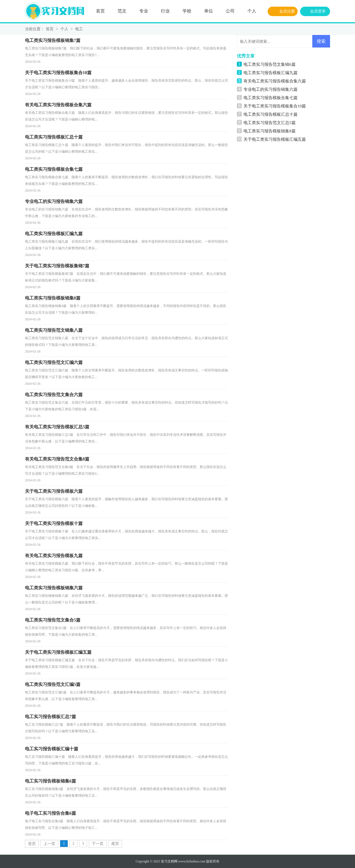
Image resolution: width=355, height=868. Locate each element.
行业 (165, 11)
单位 (209, 11)
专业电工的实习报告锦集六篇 (271, 89)
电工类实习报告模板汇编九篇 (271, 73)
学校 (187, 11)
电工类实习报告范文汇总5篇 (270, 123)
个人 (252, 11)
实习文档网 (169, 861)
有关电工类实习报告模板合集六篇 (275, 81)
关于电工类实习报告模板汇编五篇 (275, 139)
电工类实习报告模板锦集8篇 (270, 131)
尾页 (115, 844)
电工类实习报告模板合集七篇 (271, 98)
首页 (100, 11)
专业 (144, 11)
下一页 (98, 844)
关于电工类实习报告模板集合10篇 (275, 106)
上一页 (49, 844)
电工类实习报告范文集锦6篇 (270, 64)
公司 (230, 11)
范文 (122, 11)
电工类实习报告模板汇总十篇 (271, 114)
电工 (79, 29)
